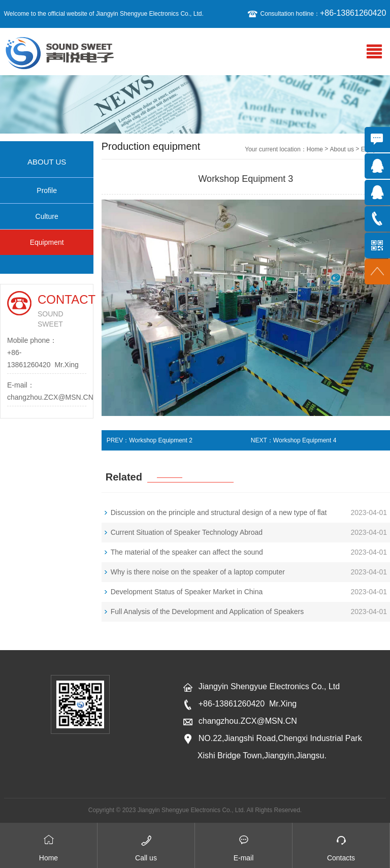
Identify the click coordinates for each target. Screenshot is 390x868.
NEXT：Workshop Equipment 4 (294, 440)
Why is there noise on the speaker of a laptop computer (198, 572)
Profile (47, 190)
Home (315, 149)
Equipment (47, 242)
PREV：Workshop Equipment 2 (150, 440)
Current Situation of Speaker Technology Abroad (187, 532)
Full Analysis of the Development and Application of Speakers (207, 612)
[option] (195, 104)
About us (342, 149)
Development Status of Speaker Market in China (187, 592)
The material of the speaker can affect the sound (187, 552)
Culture (47, 216)
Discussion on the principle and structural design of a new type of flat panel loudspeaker (219, 516)
